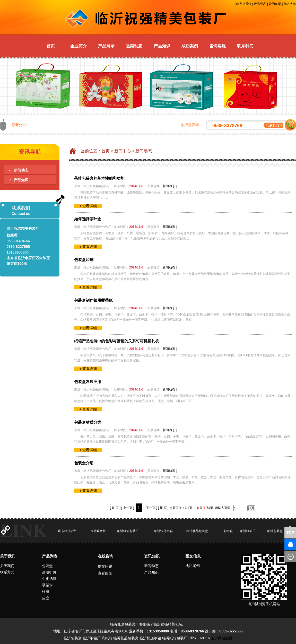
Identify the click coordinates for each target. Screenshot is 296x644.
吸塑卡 (47, 585)
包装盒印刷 (84, 260)
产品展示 (106, 46)
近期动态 (134, 46)
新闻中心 (123, 151)
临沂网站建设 (222, 638)
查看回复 (105, 573)
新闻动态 (21, 170)
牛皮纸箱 (49, 579)
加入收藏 (290, 4)
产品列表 (260, 4)
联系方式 (7, 572)
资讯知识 (152, 556)
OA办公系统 (243, 4)
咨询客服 (217, 46)
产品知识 (162, 46)
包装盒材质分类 (88, 422)
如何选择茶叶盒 (88, 219)
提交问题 (105, 566)
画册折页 (49, 572)
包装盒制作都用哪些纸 (93, 300)
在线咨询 (106, 556)
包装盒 (47, 566)
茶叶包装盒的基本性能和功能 (99, 178)
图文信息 (193, 556)
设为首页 (275, 4)
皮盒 (46, 598)
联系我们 (245, 46)
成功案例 (190, 46)
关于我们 (8, 556)
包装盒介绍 (84, 463)
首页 (51, 46)
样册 (46, 591)
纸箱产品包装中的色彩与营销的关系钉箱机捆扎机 (117, 341)
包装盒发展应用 (88, 382)
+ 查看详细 (88, 206)
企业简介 (79, 46)
